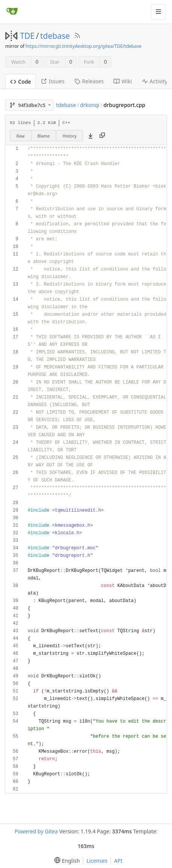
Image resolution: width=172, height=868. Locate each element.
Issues (52, 81)
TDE (27, 36)
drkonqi (90, 105)
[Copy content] (102, 136)
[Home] (12, 12)
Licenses (97, 861)
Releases (89, 81)
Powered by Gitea (36, 831)
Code (21, 82)
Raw (21, 136)
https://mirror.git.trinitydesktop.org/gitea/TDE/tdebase (84, 46)
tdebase (55, 36)
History (70, 136)
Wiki (123, 81)
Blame (44, 136)
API (118, 861)
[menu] (65, 861)
